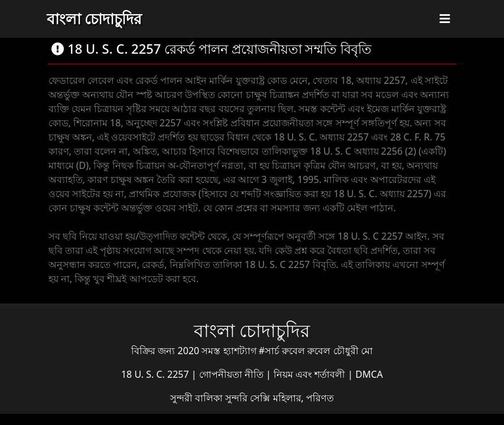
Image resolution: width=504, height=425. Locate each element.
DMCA (370, 374)
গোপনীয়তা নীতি (233, 374)
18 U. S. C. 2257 (156, 374)
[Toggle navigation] (445, 19)
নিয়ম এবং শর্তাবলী (310, 374)
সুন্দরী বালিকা (198, 398)
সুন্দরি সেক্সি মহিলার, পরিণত (279, 398)
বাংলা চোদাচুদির (95, 18)
